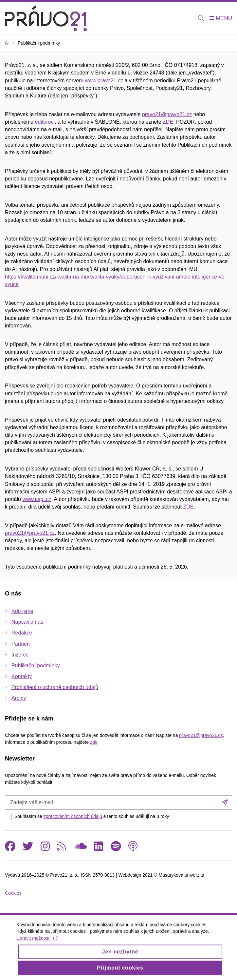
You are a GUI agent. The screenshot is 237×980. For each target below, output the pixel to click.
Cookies (13, 893)
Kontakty (22, 676)
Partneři (21, 644)
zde (94, 742)
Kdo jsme (22, 611)
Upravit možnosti (37, 942)
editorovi (45, 122)
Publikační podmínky (36, 666)
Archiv (19, 698)
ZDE (168, 122)
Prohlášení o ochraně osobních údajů (55, 687)
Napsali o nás (27, 622)
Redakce (22, 633)
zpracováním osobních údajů (73, 816)
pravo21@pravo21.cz (167, 114)
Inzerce (20, 655)
